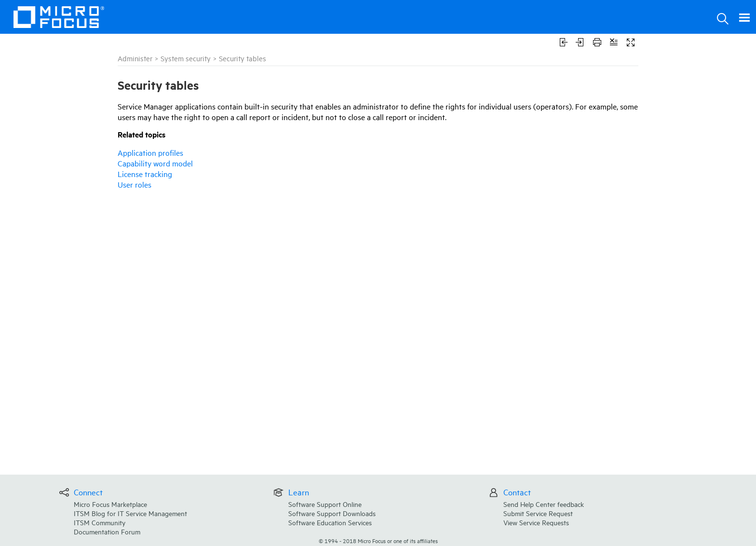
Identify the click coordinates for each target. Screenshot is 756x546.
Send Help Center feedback (544, 504)
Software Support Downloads (332, 513)
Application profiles (150, 152)
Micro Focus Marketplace (110, 504)
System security (186, 58)
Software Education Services (330, 522)
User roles (135, 184)
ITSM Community (100, 522)
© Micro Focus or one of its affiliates (378, 540)
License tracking (145, 174)
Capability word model (155, 163)
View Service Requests (536, 522)
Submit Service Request (538, 513)
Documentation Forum (107, 531)
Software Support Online (325, 504)
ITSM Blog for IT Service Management (130, 513)
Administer (135, 58)
